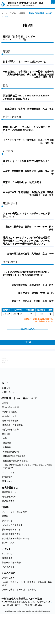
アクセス (4, 631)
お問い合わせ (8, 417)
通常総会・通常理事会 (12, 450)
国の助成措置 (8, 526)
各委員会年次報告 (10, 455)
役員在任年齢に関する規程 (15, 486)
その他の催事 (8, 592)
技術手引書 (7, 364)
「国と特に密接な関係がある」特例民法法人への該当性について (28, 492)
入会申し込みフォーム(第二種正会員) (19, 615)
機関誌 (5, 359)
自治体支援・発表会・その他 (16, 382)
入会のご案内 (8, 603)
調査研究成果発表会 (11, 588)
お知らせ (6, 413)
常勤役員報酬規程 (11, 477)
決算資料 (7, 472)
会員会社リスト (9, 441)
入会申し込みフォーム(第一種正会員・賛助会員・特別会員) (27, 609)
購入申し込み (8, 386)
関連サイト (7, 506)
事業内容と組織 (9, 437)
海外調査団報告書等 (11, 377)
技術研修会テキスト (11, 373)
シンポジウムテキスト (12, 368)
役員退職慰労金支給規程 (14, 481)
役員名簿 (7, 468)
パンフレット (8, 498)
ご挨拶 (5, 428)
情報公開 (6, 459)
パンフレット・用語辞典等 (15, 355)
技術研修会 (7, 583)
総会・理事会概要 (10, 446)
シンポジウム (8, 579)
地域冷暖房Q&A (9, 522)
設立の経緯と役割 (10, 432)
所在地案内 (7, 502)
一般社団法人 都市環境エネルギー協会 (24, 4)
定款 (5, 464)
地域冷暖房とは (9, 517)
